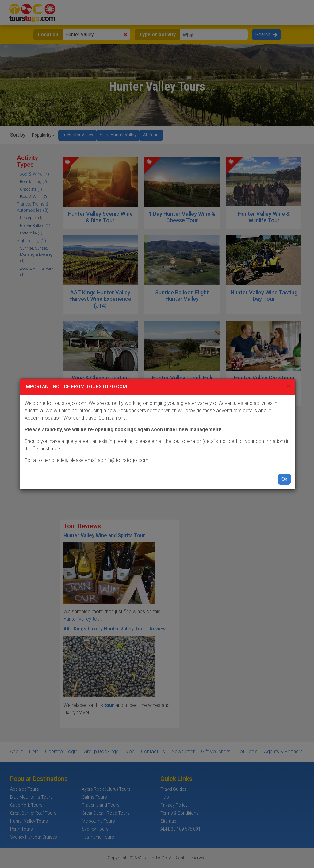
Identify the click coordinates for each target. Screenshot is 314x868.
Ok (284, 479)
